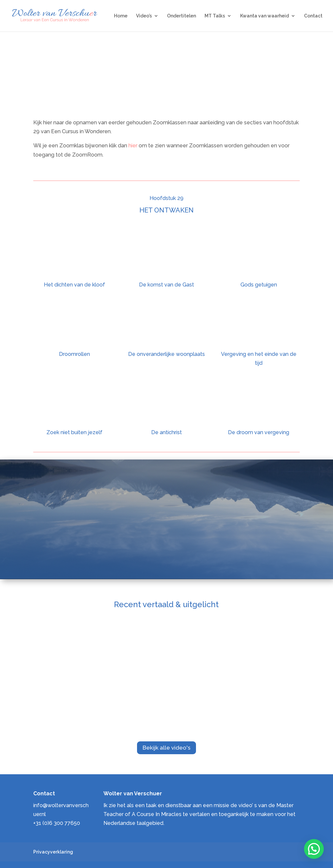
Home (121, 16)
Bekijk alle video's (166, 748)
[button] (314, 849)
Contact (313, 16)
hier (134, 146)
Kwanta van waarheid (264, 16)
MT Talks (215, 16)
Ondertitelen (181, 16)
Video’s (144, 16)
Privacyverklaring (53, 852)
